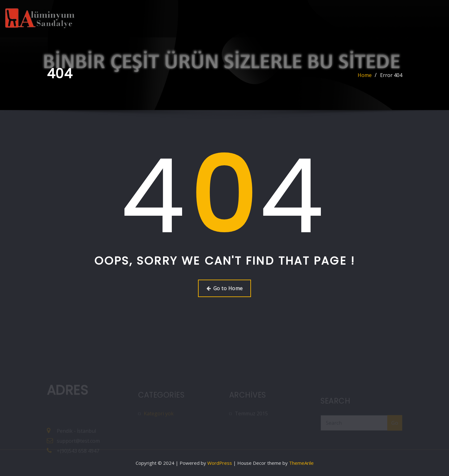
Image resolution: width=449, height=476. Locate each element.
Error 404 (391, 75)
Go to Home (225, 288)
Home (365, 75)
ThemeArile (301, 463)
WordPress (220, 463)
